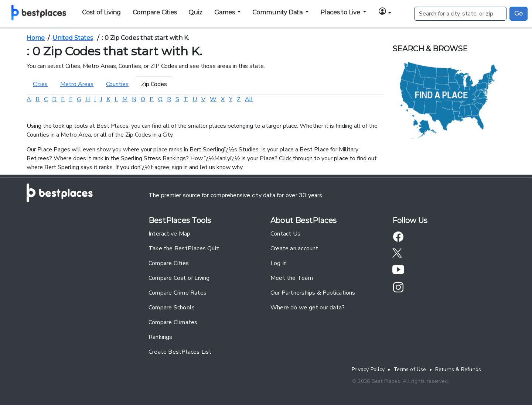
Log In (279, 263)
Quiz (195, 12)
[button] (385, 12)
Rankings (161, 337)
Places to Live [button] (341, 12)
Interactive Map (169, 234)
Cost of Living (101, 12)
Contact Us (285, 234)
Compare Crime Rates (178, 293)
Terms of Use (410, 369)
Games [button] (225, 12)
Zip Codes (154, 84)
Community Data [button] (278, 12)
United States (73, 38)
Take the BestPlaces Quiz (184, 248)
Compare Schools (172, 308)
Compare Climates (173, 322)
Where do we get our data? (308, 308)
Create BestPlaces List (180, 352)
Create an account (294, 248)
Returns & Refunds (458, 369)
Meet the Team (292, 278)
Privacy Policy (368, 369)
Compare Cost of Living (179, 278)
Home (36, 38)
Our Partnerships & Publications (313, 293)
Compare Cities (155, 12)
